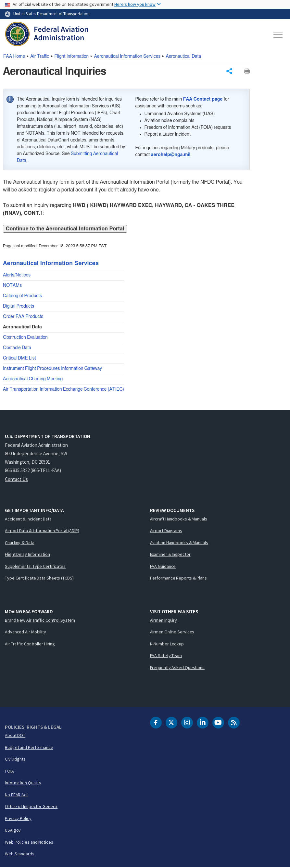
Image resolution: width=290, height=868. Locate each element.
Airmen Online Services (172, 632)
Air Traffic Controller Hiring (30, 644)
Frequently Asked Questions (177, 668)
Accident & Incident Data (28, 520)
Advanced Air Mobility (25, 632)
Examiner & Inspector (170, 555)
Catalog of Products (22, 297)
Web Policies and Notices (29, 843)
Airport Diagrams (166, 531)
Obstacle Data (17, 348)
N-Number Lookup (167, 644)
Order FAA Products (23, 317)
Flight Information (72, 56)
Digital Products (19, 307)
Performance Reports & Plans (178, 579)
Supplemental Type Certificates (35, 567)
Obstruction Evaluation (25, 338)
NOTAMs (12, 286)
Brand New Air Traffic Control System (40, 621)
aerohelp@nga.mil (171, 155)
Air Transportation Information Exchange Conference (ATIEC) (63, 390)
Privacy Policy (18, 819)
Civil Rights (15, 760)
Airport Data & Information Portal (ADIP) (42, 531)
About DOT (15, 736)
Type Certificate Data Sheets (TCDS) (39, 579)
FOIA (9, 772)
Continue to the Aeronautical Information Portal (65, 229)
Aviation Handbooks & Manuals (179, 543)
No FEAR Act (16, 795)
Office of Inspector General (31, 807)
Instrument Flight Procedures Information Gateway (52, 369)
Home (14, 56)
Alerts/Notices (17, 276)
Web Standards (20, 854)
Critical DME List (19, 359)
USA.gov (13, 831)
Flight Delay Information (27, 555)
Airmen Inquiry (164, 621)
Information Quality (23, 783)
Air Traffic (40, 56)
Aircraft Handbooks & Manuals (179, 520)
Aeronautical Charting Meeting (33, 380)
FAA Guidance (163, 567)
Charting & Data (20, 543)
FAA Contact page (203, 100)
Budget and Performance (29, 748)
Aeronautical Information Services (127, 56)
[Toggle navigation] (278, 35)
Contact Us (16, 480)
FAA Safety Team (166, 656)
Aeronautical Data (183, 56)
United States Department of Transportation (51, 14)
